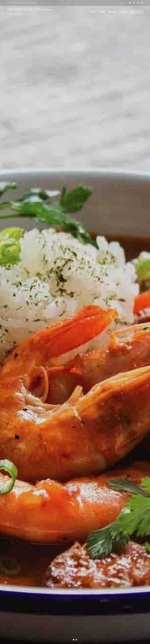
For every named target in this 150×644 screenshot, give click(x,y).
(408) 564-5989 (47, 3)
